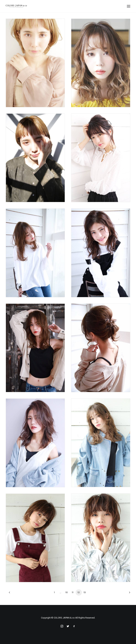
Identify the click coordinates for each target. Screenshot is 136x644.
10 (67, 592)
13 (85, 592)
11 (73, 592)
